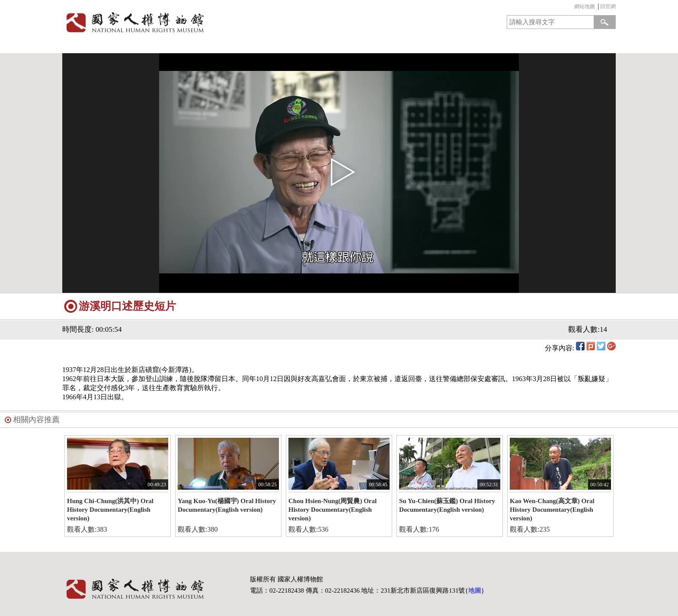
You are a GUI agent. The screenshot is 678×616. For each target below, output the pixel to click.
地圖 (475, 590)
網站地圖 (585, 6)
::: (572, 8)
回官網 (608, 6)
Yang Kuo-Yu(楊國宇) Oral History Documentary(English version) (227, 505)
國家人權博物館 (198, 22)
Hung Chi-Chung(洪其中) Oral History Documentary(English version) (110, 510)
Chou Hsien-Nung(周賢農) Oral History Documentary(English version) (333, 510)
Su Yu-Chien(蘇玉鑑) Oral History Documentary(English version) (447, 505)
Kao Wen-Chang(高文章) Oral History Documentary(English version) (552, 510)
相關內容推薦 (36, 420)
